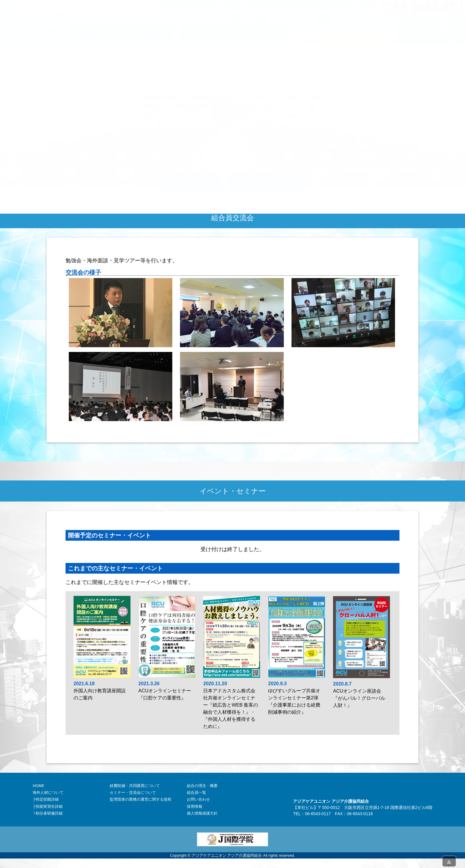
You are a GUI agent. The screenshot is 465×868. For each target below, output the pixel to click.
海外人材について (48, 792)
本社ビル (305, 807)
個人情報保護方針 (202, 813)
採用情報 (195, 806)
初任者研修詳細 (49, 813)
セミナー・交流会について (133, 792)
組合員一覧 (196, 792)
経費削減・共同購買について (135, 786)
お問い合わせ (198, 799)
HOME (38, 786)
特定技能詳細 (47, 799)
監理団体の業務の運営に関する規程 (141, 799)
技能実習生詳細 (49, 806)
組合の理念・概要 (202, 786)
